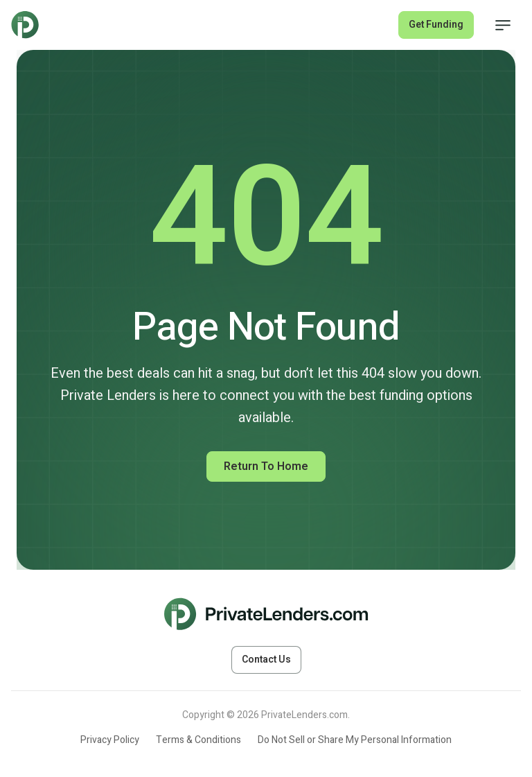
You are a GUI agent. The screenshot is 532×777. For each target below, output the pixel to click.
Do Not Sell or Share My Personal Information (355, 740)
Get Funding (436, 25)
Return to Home (266, 466)
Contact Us (266, 660)
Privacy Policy (110, 740)
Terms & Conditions (198, 740)
